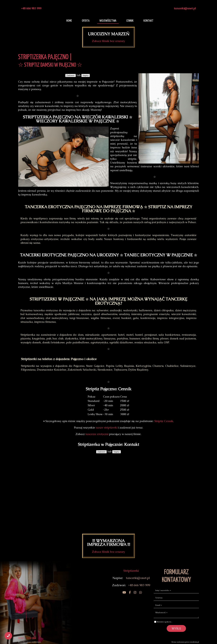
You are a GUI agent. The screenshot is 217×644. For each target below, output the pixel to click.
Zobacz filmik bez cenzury (108, 41)
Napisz (86, 75)
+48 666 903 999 (31, 8)
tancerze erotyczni (97, 434)
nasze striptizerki (107, 428)
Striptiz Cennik (164, 421)
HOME (21, 638)
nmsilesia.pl (194, 642)
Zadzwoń (71, 75)
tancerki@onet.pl (185, 8)
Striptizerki (131, 571)
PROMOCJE (31, 638)
